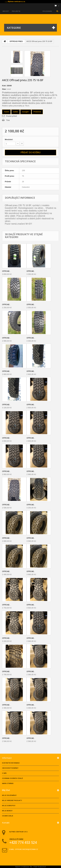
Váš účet (6, 11)
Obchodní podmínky (10, 768)
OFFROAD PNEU (16, 41)
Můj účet (6, 790)
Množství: (9, 139)
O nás (4, 773)
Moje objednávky (9, 795)
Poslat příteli (12, 116)
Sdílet (16, 112)
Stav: (4, 89)
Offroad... (6, 271)
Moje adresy (7, 811)
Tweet (6, 112)
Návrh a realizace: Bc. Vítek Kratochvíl (31, 867)
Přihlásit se (16, 11)
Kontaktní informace (11, 763)
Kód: (4, 86)
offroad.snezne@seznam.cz (26, 849)
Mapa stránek (8, 783)
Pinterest (37, 112)
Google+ (26, 112)
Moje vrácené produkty (12, 801)
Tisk (8, 120)
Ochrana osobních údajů (12, 778)
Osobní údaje (8, 816)
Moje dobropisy (9, 806)
